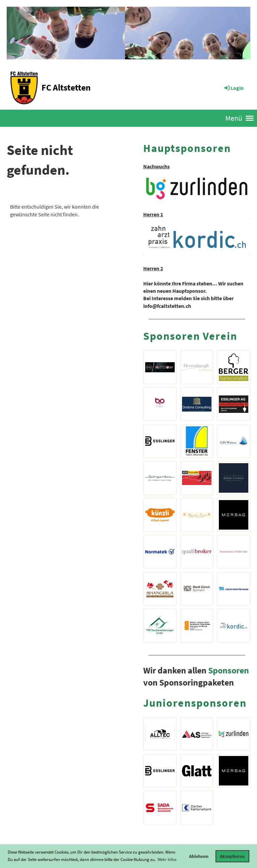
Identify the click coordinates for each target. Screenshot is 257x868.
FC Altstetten (66, 87)
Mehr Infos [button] (167, 859)
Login (233, 88)
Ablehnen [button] (199, 856)
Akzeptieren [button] (232, 856)
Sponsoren (229, 670)
